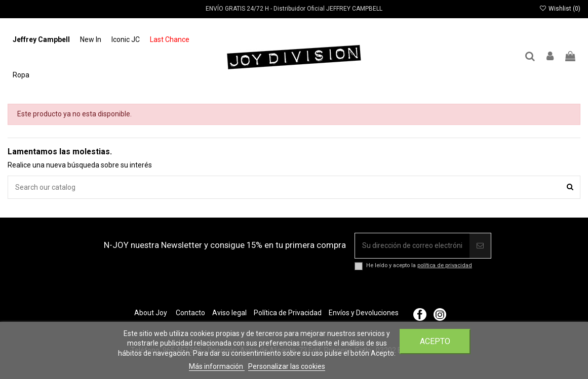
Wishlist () (560, 9)
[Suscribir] (480, 246)
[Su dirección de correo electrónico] (412, 246)
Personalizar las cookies (287, 366)
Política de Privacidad (288, 313)
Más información (217, 366)
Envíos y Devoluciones (364, 313)
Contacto (190, 313)
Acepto (435, 341)
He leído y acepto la (419, 265)
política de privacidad (445, 265)
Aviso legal (229, 313)
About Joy (151, 313)
